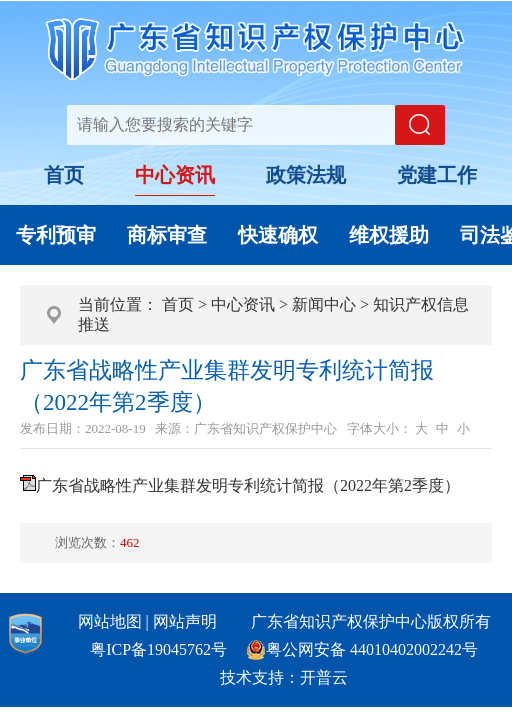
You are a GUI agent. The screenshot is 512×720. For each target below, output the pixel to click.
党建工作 (437, 175)
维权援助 (389, 235)
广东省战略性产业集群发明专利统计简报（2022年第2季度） (248, 485)
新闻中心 (324, 304)
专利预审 (56, 235)
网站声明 (185, 621)
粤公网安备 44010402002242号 (372, 649)
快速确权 (278, 235)
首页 (64, 175)
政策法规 (306, 175)
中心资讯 (175, 175)
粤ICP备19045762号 (158, 649)
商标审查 (167, 235)
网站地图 (110, 621)
